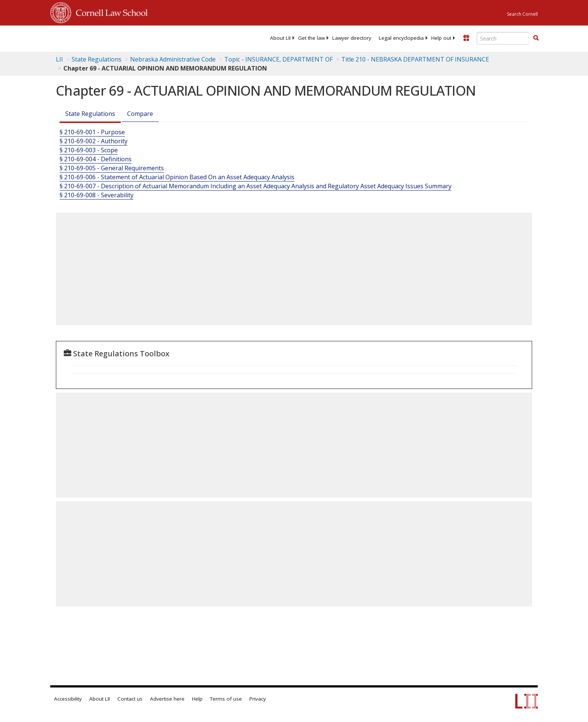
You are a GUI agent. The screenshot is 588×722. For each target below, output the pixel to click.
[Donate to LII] (466, 38)
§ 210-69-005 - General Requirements (112, 168)
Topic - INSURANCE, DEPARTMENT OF (278, 59)
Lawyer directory (352, 38)
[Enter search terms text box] (503, 38)
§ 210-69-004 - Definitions (96, 159)
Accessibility (68, 699)
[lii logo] (135, 38)
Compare (140, 114)
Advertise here (167, 699)
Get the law (311, 38)
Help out (441, 38)
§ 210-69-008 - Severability (97, 195)
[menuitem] (280, 38)
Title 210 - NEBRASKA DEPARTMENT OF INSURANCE (415, 59)
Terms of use (226, 699)
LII (59, 59)
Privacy (258, 699)
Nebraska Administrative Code (173, 59)
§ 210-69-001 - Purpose (92, 132)
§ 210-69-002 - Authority (94, 141)
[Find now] (536, 38)
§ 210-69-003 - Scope (89, 150)
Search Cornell (522, 14)
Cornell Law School (109, 12)
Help (197, 699)
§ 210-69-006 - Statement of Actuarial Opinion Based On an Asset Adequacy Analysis (177, 177)
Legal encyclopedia (401, 38)
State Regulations (97, 59)
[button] (536, 38)
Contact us (130, 699)
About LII (280, 38)
